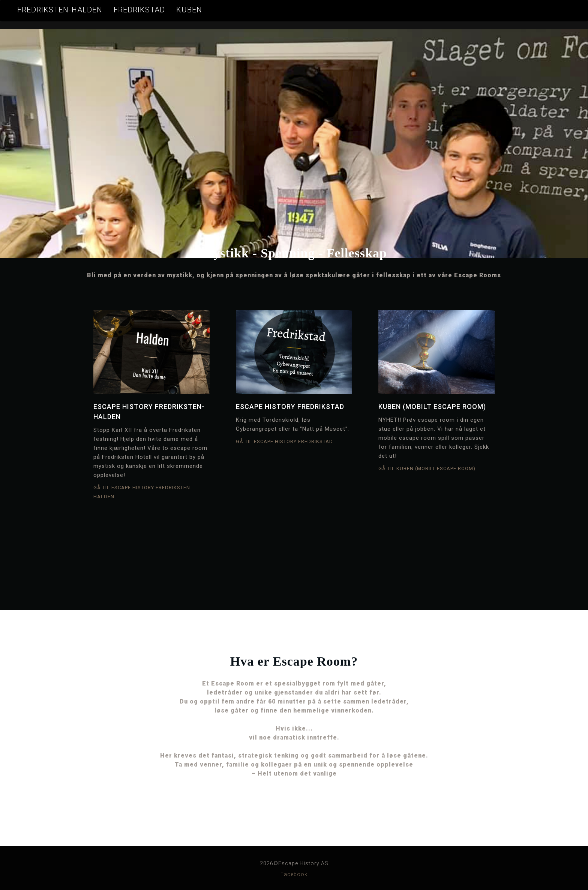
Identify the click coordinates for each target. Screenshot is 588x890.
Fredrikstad (139, 10)
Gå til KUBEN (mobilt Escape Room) (427, 468)
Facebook (294, 874)
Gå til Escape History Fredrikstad (284, 441)
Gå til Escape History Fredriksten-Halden (143, 492)
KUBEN (189, 10)
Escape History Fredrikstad (290, 407)
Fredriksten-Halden (60, 10)
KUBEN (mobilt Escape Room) (432, 407)
